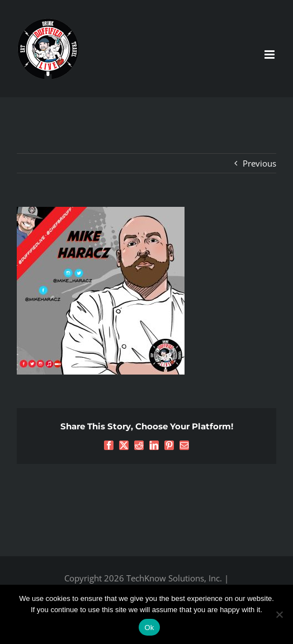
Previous (259, 163)
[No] (279, 614)
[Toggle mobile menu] (270, 55)
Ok (149, 628)
